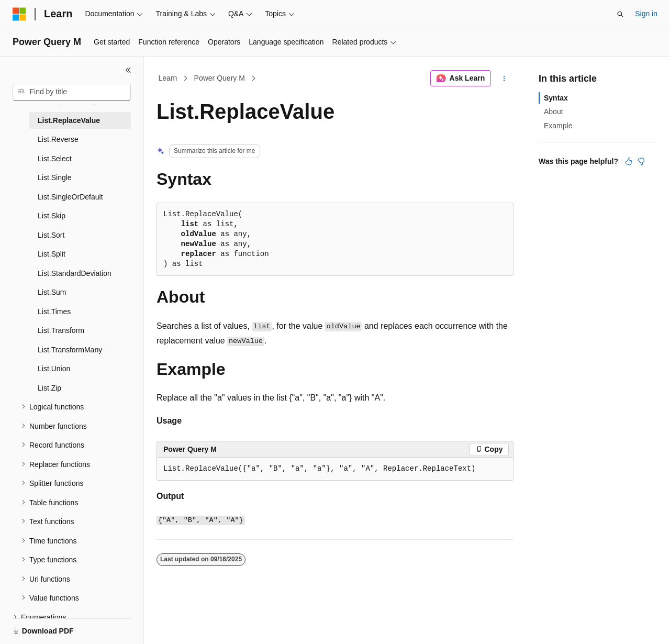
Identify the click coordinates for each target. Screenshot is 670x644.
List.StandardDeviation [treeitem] (75, 273)
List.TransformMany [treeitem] (70, 350)
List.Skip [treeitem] (52, 216)
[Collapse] (128, 70)
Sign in (646, 14)
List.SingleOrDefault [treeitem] (70, 197)
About (554, 112)
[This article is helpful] (629, 161)
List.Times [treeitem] (54, 312)
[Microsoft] (19, 14)
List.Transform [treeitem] (61, 330)
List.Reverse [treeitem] (58, 139)
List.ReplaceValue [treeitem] (69, 120)
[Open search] (620, 14)
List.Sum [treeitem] (52, 292)
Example (558, 126)
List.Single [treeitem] (55, 177)
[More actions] (504, 79)
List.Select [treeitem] (55, 159)
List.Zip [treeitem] (49, 388)
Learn (168, 78)
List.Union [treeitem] (54, 369)
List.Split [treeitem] (52, 254)
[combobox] (72, 92)
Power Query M (220, 78)
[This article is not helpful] (641, 161)
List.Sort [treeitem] (51, 235)
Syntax (556, 98)
